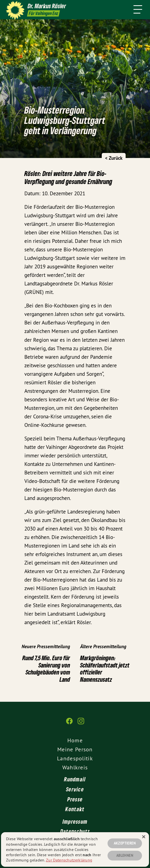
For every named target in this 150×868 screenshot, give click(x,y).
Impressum (75, 821)
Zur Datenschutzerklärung (69, 860)
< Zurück (114, 158)
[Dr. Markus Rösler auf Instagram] (81, 724)
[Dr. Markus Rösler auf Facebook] (69, 724)
